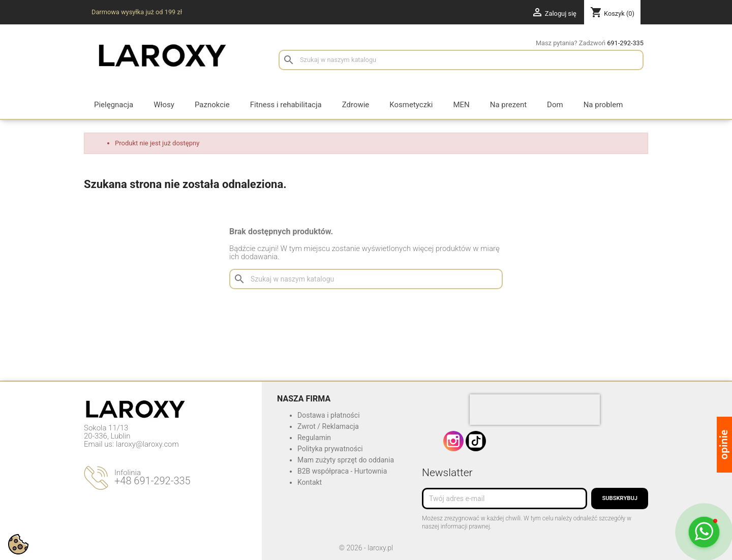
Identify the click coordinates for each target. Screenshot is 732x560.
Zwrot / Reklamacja (328, 426)
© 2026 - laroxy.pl (366, 548)
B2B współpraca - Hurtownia (342, 471)
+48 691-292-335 (152, 481)
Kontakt (310, 482)
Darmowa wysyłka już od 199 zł (137, 12)
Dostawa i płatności (329, 415)
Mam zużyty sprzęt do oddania (346, 460)
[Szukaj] (461, 60)
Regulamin (314, 438)
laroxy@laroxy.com (147, 444)
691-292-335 (625, 43)
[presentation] (535, 410)
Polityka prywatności (330, 449)
